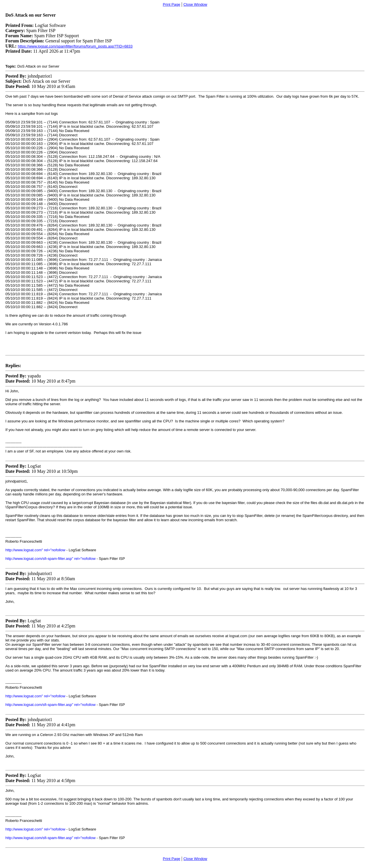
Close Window (195, 4)
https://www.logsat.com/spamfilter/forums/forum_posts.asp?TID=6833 (75, 46)
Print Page (172, 4)
